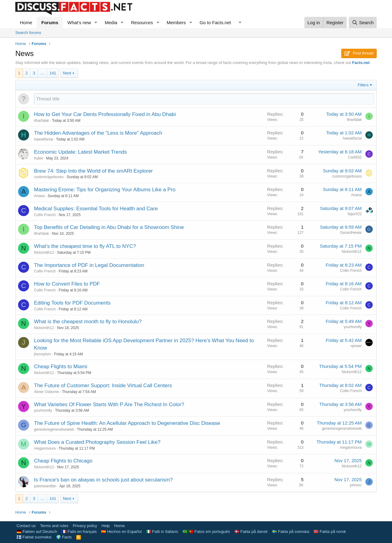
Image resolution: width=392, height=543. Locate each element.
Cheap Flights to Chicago (63, 461)
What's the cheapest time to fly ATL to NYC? (85, 246)
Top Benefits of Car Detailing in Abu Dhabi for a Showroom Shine (109, 227)
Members (176, 22)
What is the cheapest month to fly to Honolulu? (88, 322)
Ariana (39, 196)
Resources (142, 22)
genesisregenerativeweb (54, 429)
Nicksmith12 (44, 253)
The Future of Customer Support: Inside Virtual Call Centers (103, 386)
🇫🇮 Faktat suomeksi (34, 537)
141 (53, 73)
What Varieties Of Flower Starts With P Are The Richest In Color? (109, 404)
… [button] (42, 73)
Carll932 (355, 157)
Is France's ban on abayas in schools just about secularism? (103, 480)
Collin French (45, 215)
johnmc (356, 485)
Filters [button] (363, 85)
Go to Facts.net (215, 22)
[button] (96, 22)
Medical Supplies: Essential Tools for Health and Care (96, 209)
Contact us (26, 526)
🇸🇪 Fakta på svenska (291, 532)
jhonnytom (42, 354)
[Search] (363, 22)
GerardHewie (351, 233)
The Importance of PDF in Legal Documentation (89, 265)
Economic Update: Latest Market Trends (80, 152)
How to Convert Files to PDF (67, 284)
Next (67, 73)
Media (111, 22)
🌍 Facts (64, 537)
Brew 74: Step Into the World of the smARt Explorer (93, 171)
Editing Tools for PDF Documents (72, 303)
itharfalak (41, 121)
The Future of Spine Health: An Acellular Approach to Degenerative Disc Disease (127, 423)
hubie (38, 158)
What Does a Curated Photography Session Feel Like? (97, 442)
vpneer (356, 346)
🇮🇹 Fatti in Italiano (162, 532)
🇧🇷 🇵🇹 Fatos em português (206, 532)
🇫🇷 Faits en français (79, 532)
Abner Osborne (46, 392)
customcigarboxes (49, 177)
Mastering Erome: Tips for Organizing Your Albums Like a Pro (105, 190)
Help (106, 526)
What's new (79, 22)
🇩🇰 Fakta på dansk (251, 532)
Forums (50, 22)
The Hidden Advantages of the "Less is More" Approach (98, 133)
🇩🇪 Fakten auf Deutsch (37, 532)
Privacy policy (85, 526)
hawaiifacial (43, 139)
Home (26, 22)
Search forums (28, 33)
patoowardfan (45, 486)
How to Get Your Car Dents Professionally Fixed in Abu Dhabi (105, 114)
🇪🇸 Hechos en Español (121, 532)
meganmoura (45, 448)
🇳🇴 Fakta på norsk (330, 532)
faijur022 (355, 214)
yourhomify (353, 327)
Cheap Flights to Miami (61, 367)
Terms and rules (54, 526)
